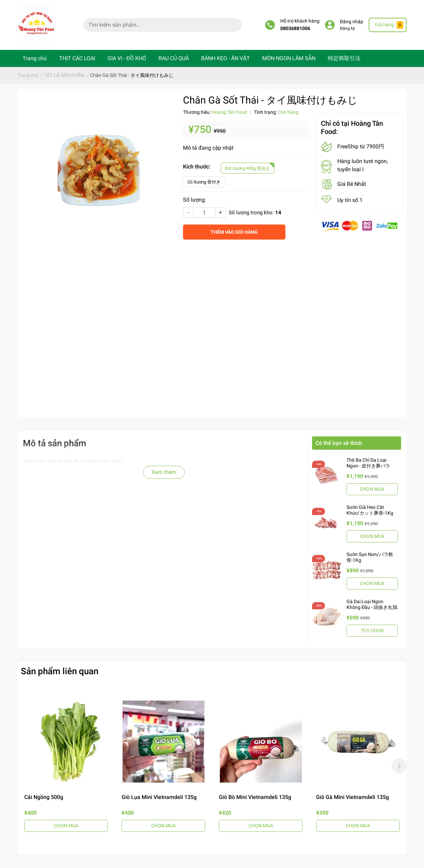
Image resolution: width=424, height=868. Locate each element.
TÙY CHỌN (372, 630)
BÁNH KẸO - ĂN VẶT (225, 58)
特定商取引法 (344, 58)
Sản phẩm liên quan (60, 671)
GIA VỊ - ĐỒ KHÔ (127, 58)
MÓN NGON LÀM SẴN (289, 58)
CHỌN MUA (372, 489)
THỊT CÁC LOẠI (77, 58)
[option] (66, 766)
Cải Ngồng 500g (44, 797)
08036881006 (295, 29)
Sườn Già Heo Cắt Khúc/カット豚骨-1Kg (370, 510)
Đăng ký (348, 28)
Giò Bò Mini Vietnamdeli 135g (255, 797)
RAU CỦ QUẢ (174, 58)
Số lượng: (195, 200)
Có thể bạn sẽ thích (339, 443)
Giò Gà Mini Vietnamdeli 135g (352, 797)
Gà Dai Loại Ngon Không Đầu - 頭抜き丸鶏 (372, 604)
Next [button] (399, 766)
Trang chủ (35, 58)
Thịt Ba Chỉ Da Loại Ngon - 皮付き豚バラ (368, 463)
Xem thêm (164, 472)
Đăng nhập (352, 22)
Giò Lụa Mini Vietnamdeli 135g (159, 797)
